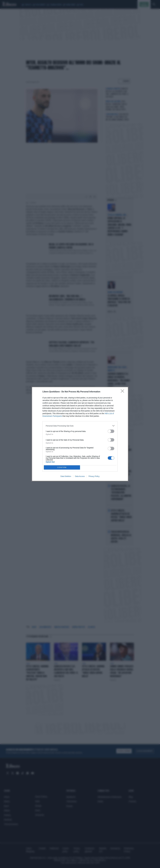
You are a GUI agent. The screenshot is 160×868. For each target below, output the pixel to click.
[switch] (111, 431)
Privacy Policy (94, 476)
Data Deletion (66, 476)
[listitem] (80, 426)
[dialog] (80, 434)
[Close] (123, 392)
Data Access (80, 476)
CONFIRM (62, 467)
